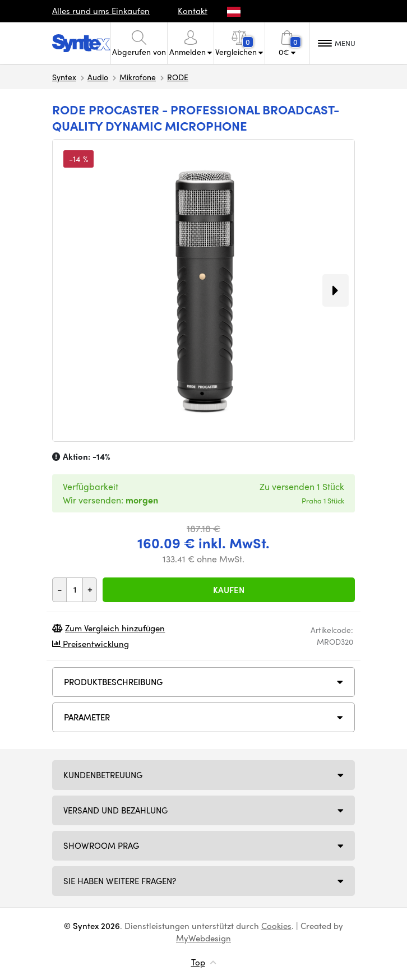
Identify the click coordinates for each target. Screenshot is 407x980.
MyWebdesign (203, 938)
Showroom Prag (101, 845)
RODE (178, 77)
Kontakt (193, 11)
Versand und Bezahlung (115, 810)
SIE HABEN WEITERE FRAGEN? (120, 881)
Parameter (87, 717)
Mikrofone (138, 77)
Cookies (276, 926)
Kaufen (229, 590)
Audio (98, 77)
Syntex (64, 77)
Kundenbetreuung (103, 775)
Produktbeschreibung (113, 682)
